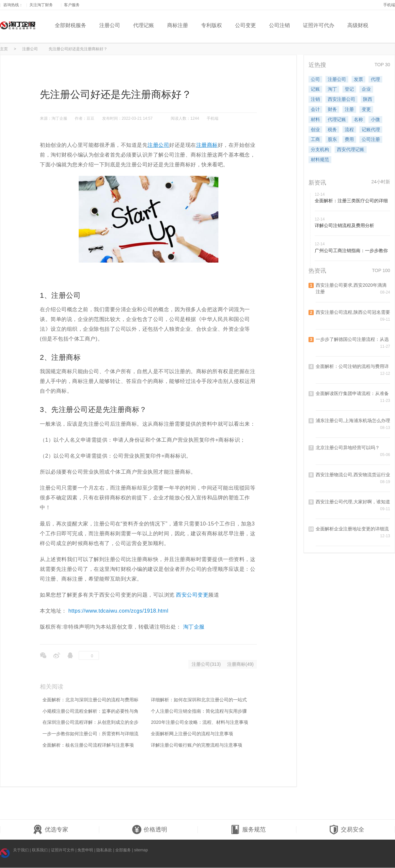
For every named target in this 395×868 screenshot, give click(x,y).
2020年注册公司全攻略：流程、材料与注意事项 (199, 722)
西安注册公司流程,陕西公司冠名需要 (353, 312)
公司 (315, 79)
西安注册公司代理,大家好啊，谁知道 (353, 502)
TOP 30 (382, 65)
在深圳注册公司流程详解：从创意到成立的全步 (90, 722)
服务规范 (248, 830)
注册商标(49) (240, 664)
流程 (349, 129)
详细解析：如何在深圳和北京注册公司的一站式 (199, 700)
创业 (315, 129)
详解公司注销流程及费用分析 (344, 225)
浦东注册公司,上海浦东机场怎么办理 (353, 420)
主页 (4, 49)
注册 (349, 109)
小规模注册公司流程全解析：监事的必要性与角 (90, 711)
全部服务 (123, 850)
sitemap (141, 850)
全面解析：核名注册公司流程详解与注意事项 (88, 745)
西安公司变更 (192, 595)
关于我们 (21, 850)
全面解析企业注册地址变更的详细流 (352, 529)
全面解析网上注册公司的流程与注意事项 (192, 734)
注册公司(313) (206, 664)
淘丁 (332, 89)
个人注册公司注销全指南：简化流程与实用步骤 (199, 711)
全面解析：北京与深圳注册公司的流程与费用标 (90, 700)
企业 (366, 89)
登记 (349, 89)
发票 (358, 79)
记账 (315, 89)
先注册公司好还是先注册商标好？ (78, 49)
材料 (315, 119)
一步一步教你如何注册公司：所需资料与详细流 (90, 734)
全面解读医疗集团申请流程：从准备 (352, 393)
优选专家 (51, 830)
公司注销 (279, 25)
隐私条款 (104, 850)
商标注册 (178, 25)
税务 (332, 129)
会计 (315, 109)
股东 (332, 139)
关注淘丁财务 (43, 5)
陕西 (368, 99)
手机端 (389, 5)
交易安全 (347, 830)
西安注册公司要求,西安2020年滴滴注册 (351, 288)
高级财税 (358, 25)
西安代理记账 (351, 149)
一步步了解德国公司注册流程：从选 (352, 339)
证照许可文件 (63, 850)
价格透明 (150, 830)
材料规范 (320, 160)
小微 (375, 119)
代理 (375, 79)
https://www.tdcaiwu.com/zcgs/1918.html (118, 611)
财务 (332, 109)
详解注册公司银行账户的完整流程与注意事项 (197, 745)
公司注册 (371, 139)
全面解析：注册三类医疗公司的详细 (351, 201)
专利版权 (212, 25)
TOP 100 (381, 270)
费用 (349, 139)
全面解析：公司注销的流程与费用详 (352, 366)
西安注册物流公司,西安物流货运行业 (353, 475)
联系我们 (40, 850)
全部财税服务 (71, 25)
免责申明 (85, 850)
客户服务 (74, 5)
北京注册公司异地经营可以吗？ (348, 448)
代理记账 (144, 25)
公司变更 (245, 25)
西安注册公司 (341, 99)
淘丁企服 (194, 627)
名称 (358, 119)
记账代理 (371, 129)
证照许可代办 (319, 25)
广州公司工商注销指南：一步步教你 (351, 251)
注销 (315, 99)
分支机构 (320, 149)
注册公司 (110, 25)
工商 (315, 139)
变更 (366, 109)
